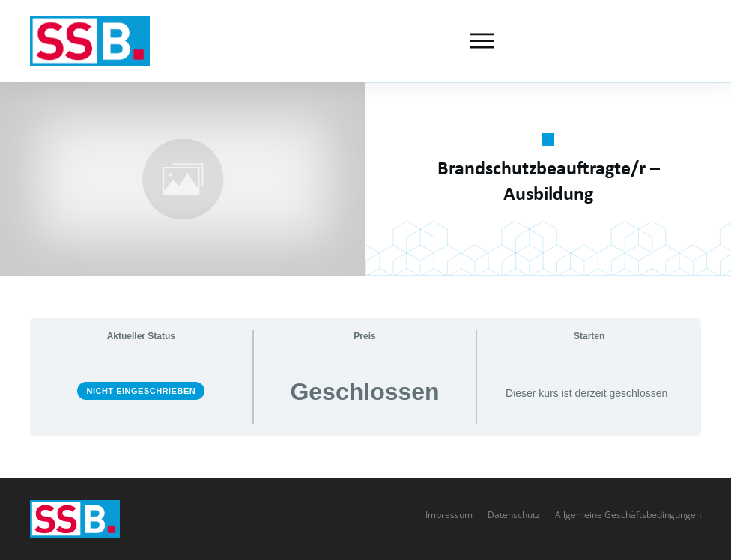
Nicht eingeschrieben (141, 391)
